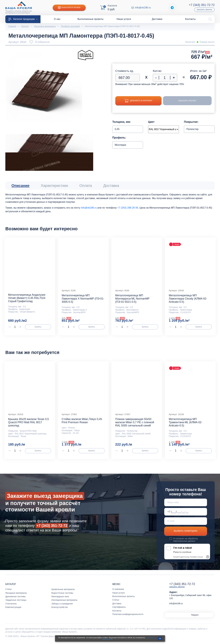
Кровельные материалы (63, 591)
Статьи (116, 602)
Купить (38, 328)
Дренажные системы (16, 598)
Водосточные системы (63, 595)
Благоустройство (60, 609)
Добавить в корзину (139, 101)
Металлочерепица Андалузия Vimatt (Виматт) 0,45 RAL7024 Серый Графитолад (27, 299)
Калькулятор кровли (70, 8)
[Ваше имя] (186, 504)
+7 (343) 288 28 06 (128, 208)
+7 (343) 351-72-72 (202, 5)
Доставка (117, 605)
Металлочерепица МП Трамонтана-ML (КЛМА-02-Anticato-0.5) (186, 424)
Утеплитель (11, 606)
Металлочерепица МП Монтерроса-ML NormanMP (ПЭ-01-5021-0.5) (133, 299)
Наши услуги (119, 595)
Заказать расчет (188, 101)
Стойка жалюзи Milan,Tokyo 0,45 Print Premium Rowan (82, 423)
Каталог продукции (23, 19)
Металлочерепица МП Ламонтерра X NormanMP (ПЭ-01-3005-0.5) (78, 299)
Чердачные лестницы (16, 602)
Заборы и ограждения (62, 606)
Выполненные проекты (124, 598)
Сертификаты (119, 609)
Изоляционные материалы (65, 602)
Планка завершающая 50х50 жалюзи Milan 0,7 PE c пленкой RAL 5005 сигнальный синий (135, 424)
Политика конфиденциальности (128, 616)
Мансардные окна (60, 598)
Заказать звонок (204, 10)
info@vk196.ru (143, 8)
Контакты (117, 613)
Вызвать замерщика (186, 533)
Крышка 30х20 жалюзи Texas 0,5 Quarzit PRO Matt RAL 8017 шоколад (29, 424)
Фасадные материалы (16, 595)
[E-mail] (186, 523)
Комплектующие (14, 609)
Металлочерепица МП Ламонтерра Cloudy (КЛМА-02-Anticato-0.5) (188, 299)
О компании (118, 591)
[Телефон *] (186, 514)
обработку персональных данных (186, 542)
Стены (9, 591)
